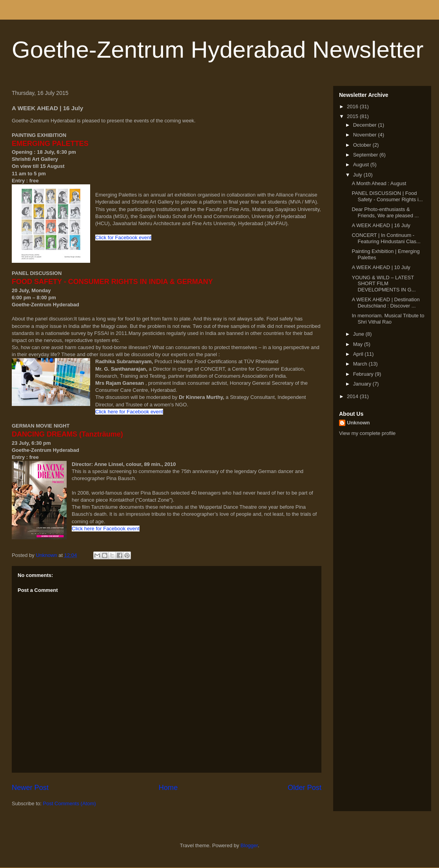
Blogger (249, 845)
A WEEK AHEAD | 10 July (381, 267)
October (363, 145)
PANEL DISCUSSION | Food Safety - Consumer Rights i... (387, 196)
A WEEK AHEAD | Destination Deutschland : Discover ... (385, 303)
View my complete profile (367, 433)
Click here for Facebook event (129, 412)
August (362, 165)
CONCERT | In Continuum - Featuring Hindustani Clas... (386, 238)
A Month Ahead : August (379, 183)
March (361, 364)
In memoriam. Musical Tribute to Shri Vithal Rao (388, 319)
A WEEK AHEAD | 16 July (381, 225)
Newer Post (30, 788)
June (359, 334)
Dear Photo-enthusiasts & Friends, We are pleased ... (385, 212)
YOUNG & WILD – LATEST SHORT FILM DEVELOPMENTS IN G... (384, 284)
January (363, 384)
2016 (353, 106)
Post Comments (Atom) (70, 803)
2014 (353, 396)
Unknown (358, 423)
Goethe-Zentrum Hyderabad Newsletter (218, 50)
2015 (353, 116)
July (358, 175)
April (359, 354)
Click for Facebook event (123, 237)
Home (168, 788)
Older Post (305, 788)
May (359, 344)
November (366, 135)
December (366, 125)
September (366, 155)
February (364, 374)
